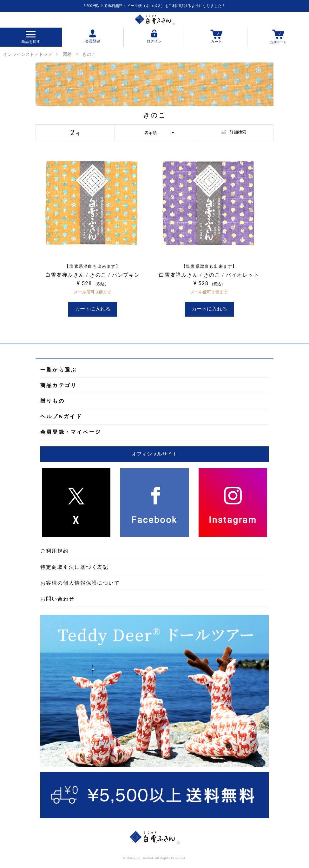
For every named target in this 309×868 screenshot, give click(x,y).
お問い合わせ (57, 599)
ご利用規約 (55, 551)
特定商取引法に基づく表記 (74, 567)
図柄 (67, 54)
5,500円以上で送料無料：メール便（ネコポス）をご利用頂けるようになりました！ (155, 6)
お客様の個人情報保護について (80, 583)
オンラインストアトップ (28, 54)
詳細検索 (234, 132)
